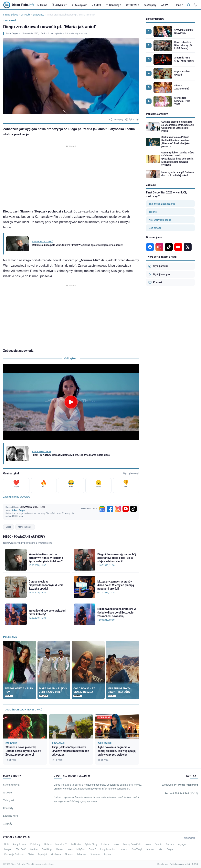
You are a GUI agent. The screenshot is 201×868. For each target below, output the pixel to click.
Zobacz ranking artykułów (17, 497)
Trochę (153, 212)
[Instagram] (118, 509)
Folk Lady (35, 844)
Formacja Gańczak (14, 854)
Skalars (69, 854)
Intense (150, 849)
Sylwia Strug (91, 844)
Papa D (93, 849)
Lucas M (123, 849)
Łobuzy (105, 844)
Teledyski (79, 5)
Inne (178, 5)
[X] (188, 247)
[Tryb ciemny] (195, 5)
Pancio (159, 844)
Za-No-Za (76, 844)
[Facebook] (110, 509)
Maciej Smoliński (132, 844)
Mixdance (56, 854)
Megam (8, 849)
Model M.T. (61, 844)
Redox (60, 849)
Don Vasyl (137, 849)
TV (164, 5)
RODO (195, 864)
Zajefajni (42, 854)
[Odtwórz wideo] (71, 402)
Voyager (182, 844)
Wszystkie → (191, 838)
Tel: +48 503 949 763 (181, 793)
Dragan (170, 849)
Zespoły (150, 5)
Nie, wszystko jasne (160, 220)
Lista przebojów (155, 19)
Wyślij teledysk (159, 274)
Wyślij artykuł (158, 266)
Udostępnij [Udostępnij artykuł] (116, 119)
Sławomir (95, 854)
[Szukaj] (189, 5)
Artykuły (59, 5)
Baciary (170, 844)
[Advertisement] (71, 176)
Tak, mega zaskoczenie (162, 204)
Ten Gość (21, 849)
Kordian (34, 849)
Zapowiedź (39, 15)
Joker (148, 844)
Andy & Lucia (20, 844)
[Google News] (102, 509)
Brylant (108, 854)
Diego (8, 527)
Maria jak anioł (25, 527)
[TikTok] (133, 509)
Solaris (48, 844)
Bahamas (81, 854)
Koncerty (113, 5)
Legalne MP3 (11, 816)
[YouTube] (126, 509)
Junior (116, 844)
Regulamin (163, 864)
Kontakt (155, 282)
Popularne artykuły (157, 114)
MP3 (96, 5)
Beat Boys (47, 849)
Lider (160, 849)
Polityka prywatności (180, 864)
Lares (70, 849)
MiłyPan (81, 849)
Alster (31, 854)
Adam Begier (12, 33)
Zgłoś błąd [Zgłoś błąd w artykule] (132, 119)
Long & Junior (108, 849)
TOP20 (132, 5)
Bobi (7, 844)
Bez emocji (155, 228)
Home (42, 5)
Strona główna (11, 15)
